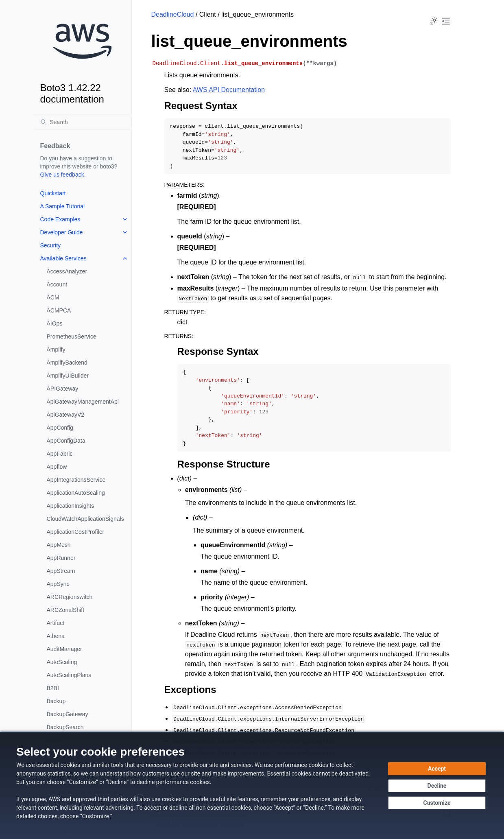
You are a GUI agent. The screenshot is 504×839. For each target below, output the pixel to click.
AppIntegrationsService (76, 480)
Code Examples (60, 219)
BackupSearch (65, 727)
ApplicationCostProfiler (76, 532)
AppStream (61, 571)
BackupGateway (68, 714)
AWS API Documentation (229, 90)
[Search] (83, 122)
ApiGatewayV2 (66, 415)
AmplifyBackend (67, 363)
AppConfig (60, 428)
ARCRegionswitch (70, 597)
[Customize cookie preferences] (437, 803)
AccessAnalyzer (67, 271)
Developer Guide (62, 232)
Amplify (56, 350)
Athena (56, 636)
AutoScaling (62, 662)
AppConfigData (66, 441)
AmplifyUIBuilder (68, 376)
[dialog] (252, 785)
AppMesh (59, 545)
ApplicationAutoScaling (76, 493)
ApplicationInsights (71, 506)
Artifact (56, 623)
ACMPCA (59, 310)
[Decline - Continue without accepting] (437, 786)
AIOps (55, 323)
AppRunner (61, 558)
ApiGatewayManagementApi (83, 402)
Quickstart (53, 193)
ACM (53, 297)
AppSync (58, 584)
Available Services (63, 258)
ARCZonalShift (66, 610)
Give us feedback (62, 175)
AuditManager (64, 649)
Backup (56, 701)
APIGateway (63, 389)
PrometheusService (72, 336)
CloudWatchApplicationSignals (85, 519)
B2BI (53, 688)
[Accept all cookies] (437, 769)
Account (57, 284)
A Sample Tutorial (63, 206)
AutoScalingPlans (69, 675)
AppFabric (60, 454)
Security (51, 245)
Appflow (57, 467)
